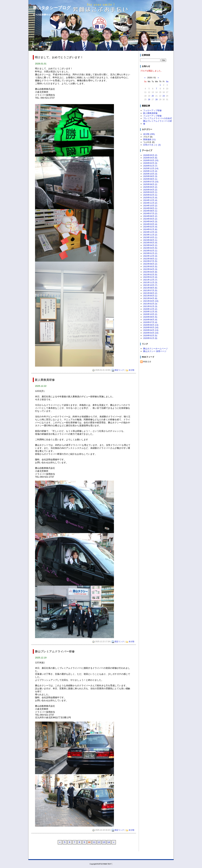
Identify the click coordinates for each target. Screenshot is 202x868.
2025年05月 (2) (150, 187)
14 (109, 842)
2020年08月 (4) (150, 320)
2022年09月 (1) (150, 259)
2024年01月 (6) (150, 229)
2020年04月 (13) (151, 330)
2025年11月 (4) (150, 171)
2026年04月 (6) (150, 158)
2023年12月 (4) (150, 232)
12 (99, 842)
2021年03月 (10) (151, 301)
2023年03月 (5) (150, 248)
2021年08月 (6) (150, 288)
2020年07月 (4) (150, 322)
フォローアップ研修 (152, 110)
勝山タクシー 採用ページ (155, 351)
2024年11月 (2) (150, 203)
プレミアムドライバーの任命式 (157, 118)
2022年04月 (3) (150, 269)
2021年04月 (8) (150, 298)
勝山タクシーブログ (52, 8)
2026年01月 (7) (150, 166)
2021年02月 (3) (150, 304)
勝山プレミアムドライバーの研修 (157, 122)
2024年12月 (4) (150, 200)
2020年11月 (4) (150, 312)
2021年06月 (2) (150, 293)
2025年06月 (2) (150, 184)
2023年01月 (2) (150, 253)
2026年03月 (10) (151, 160)
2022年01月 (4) (150, 277)
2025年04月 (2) (150, 190)
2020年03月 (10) (151, 333)
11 (94, 842)
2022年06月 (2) (150, 264)
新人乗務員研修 (150, 113)
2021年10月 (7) (150, 285)
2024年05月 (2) (150, 219)
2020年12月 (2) (150, 309)
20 (153, 96)
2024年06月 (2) (150, 216)
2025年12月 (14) (151, 168)
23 (164, 96)
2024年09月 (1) (150, 208)
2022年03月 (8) (150, 272)
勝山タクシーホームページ (155, 349)
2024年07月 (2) (150, 213)
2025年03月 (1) (150, 192)
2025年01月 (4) (150, 198)
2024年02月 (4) (150, 227)
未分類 (131, 370)
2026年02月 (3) (150, 163)
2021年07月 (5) (150, 290)
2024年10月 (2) (150, 206)
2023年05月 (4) (150, 243)
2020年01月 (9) (150, 338)
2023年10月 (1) (150, 237)
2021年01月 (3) (150, 306)
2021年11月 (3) (150, 282)
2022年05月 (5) (150, 267)
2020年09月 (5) (150, 317)
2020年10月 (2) (150, 314)
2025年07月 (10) (151, 182)
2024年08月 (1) (150, 211)
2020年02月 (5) (150, 335)
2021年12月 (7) (150, 280)
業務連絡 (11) (149, 139)
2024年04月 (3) (150, 221)
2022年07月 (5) (150, 261)
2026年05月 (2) (150, 155)
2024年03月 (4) (150, 224)
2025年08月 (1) (150, 179)
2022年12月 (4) (150, 256)
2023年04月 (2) (150, 245)
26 (149, 100)
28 (156, 100)
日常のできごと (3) (152, 145)
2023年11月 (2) (150, 235)
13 (104, 842)
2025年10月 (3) (150, 174)
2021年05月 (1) (150, 296)
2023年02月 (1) (150, 251)
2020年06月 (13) (151, 325)
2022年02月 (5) (150, 275)
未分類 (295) (149, 134)
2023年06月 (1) (150, 240)
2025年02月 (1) (150, 195)
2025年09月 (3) (150, 176)
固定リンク (119, 370)
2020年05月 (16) (151, 327)
